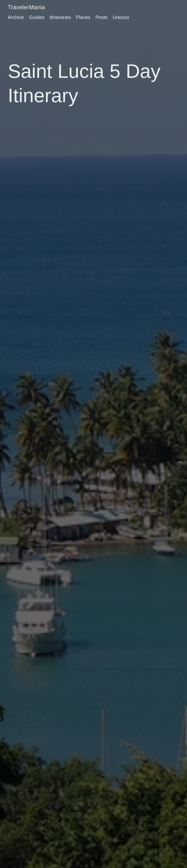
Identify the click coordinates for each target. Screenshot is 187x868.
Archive (16, 17)
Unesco (121, 17)
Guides (37, 17)
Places (83, 17)
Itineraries (60, 17)
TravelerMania (26, 7)
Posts (102, 17)
